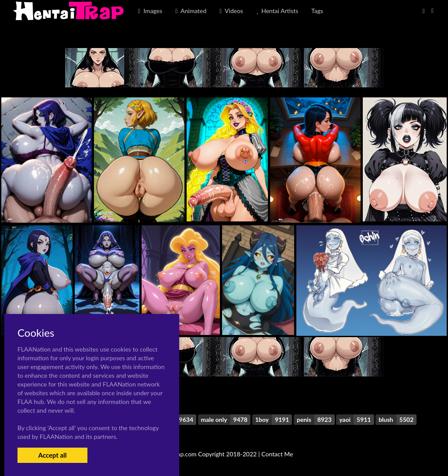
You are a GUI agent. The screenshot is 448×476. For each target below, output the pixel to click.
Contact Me (277, 454)
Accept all (52, 455)
